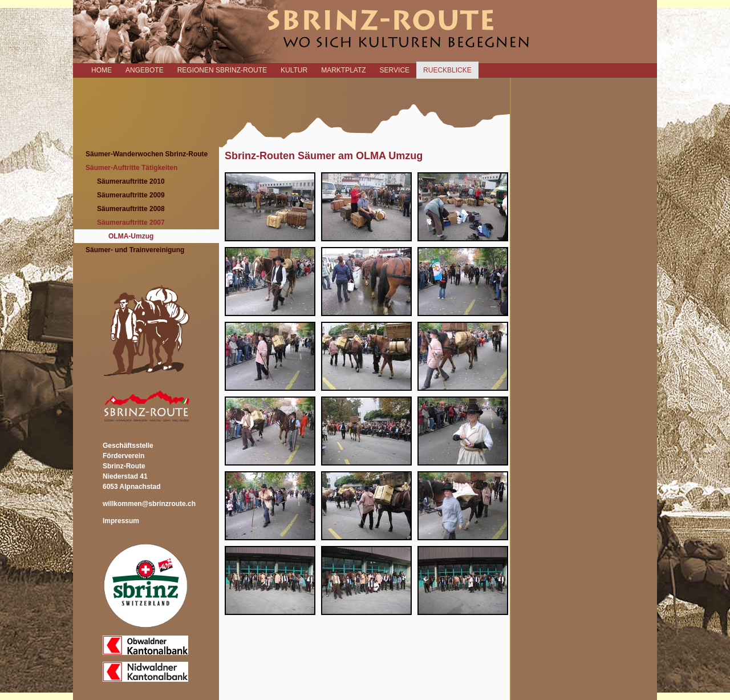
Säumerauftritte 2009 (131, 195)
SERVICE (395, 70)
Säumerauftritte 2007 (131, 222)
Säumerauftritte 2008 (131, 209)
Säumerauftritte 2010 (131, 181)
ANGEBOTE (145, 70)
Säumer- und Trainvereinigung (135, 250)
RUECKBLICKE (447, 70)
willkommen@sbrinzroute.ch (149, 504)
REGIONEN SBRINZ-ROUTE (222, 70)
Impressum (121, 521)
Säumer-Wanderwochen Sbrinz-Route (147, 154)
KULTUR (294, 70)
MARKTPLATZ (343, 70)
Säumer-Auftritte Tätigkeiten (131, 168)
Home (102, 70)
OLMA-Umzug (131, 236)
